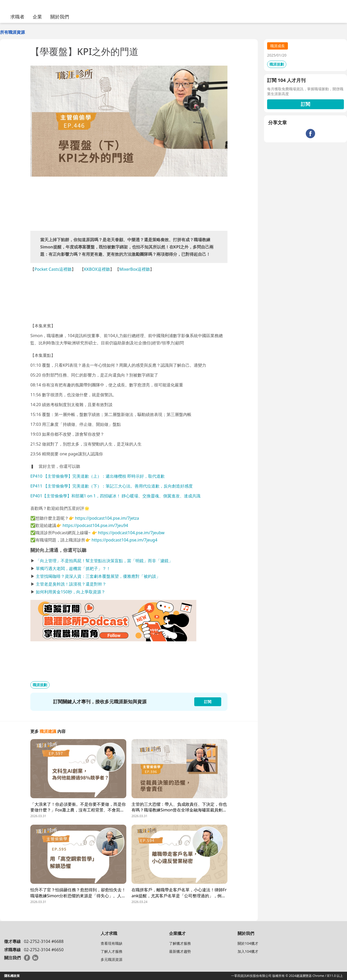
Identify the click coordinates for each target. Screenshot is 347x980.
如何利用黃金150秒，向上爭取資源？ (70, 592)
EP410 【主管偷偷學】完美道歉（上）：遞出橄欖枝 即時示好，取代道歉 (98, 476)
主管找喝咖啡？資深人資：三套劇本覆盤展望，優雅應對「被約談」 (98, 576)
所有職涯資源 (12, 32)
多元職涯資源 (112, 959)
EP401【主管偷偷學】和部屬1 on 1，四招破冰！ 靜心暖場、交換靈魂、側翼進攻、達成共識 (115, 496)
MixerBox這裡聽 (135, 269)
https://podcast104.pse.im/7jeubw (131, 533)
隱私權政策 (12, 976)
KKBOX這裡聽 (97, 269)
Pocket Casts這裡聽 (53, 269)
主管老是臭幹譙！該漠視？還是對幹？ (71, 584)
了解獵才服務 (180, 943)
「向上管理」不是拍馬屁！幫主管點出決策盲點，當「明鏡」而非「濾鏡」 (104, 561)
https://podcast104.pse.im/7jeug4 (124, 540)
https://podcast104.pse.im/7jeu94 (95, 525)
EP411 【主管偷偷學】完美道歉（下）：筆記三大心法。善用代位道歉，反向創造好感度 (112, 486)
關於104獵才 (248, 943)
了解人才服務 (112, 951)
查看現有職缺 (112, 943)
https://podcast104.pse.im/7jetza (107, 518)
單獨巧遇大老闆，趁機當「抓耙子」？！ (73, 568)
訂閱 (306, 104)
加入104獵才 (248, 951)
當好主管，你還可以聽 (59, 466)
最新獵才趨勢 (180, 951)
